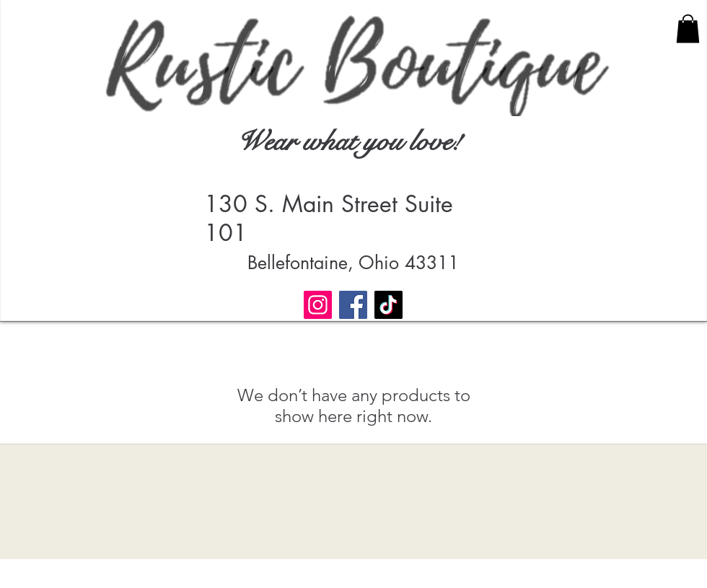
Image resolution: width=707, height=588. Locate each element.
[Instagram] (318, 305)
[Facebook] (353, 305)
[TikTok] (388, 305)
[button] (688, 28)
